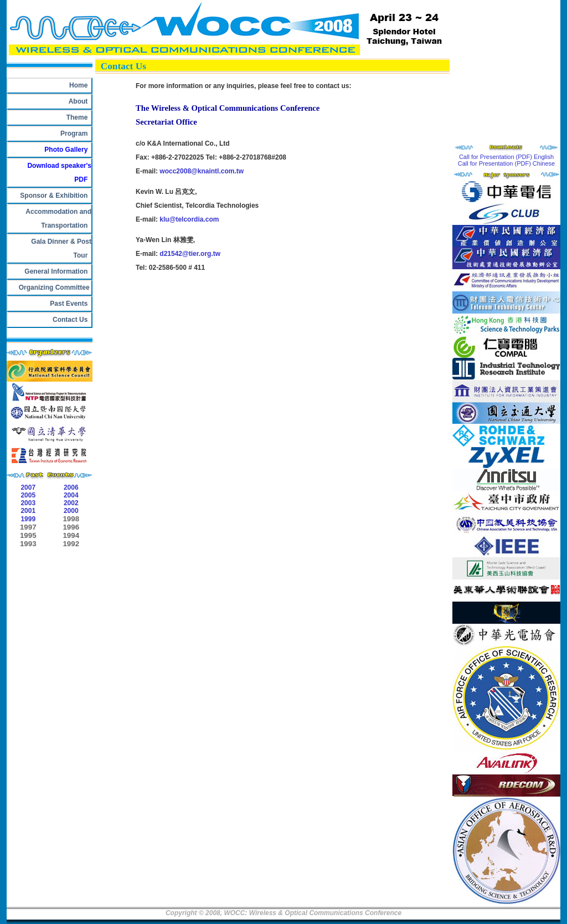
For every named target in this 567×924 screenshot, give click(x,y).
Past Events (69, 304)
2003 (28, 503)
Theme (77, 117)
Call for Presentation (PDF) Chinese (506, 163)
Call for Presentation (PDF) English (506, 157)
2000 (71, 511)
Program (74, 134)
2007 (28, 487)
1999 (28, 519)
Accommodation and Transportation (57, 219)
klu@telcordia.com (189, 219)
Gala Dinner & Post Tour (60, 248)
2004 (71, 495)
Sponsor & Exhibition (56, 196)
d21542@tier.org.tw (190, 254)
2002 (71, 503)
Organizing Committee (53, 288)
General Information (58, 271)
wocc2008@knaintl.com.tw (202, 171)
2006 (71, 487)
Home (78, 85)
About (78, 101)
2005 (28, 495)
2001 (28, 511)
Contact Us (70, 320)
